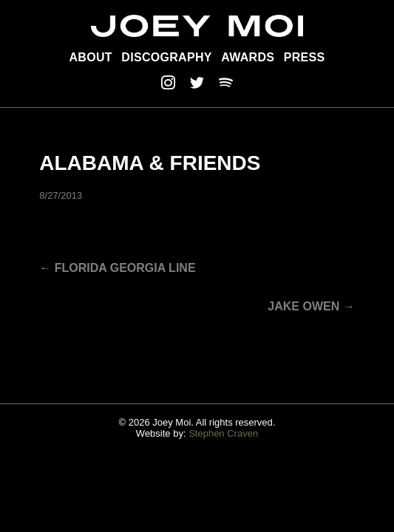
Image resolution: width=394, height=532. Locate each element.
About (91, 57)
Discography (166, 57)
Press (305, 57)
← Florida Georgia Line (117, 268)
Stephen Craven (223, 433)
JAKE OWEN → (311, 306)
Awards (248, 57)
